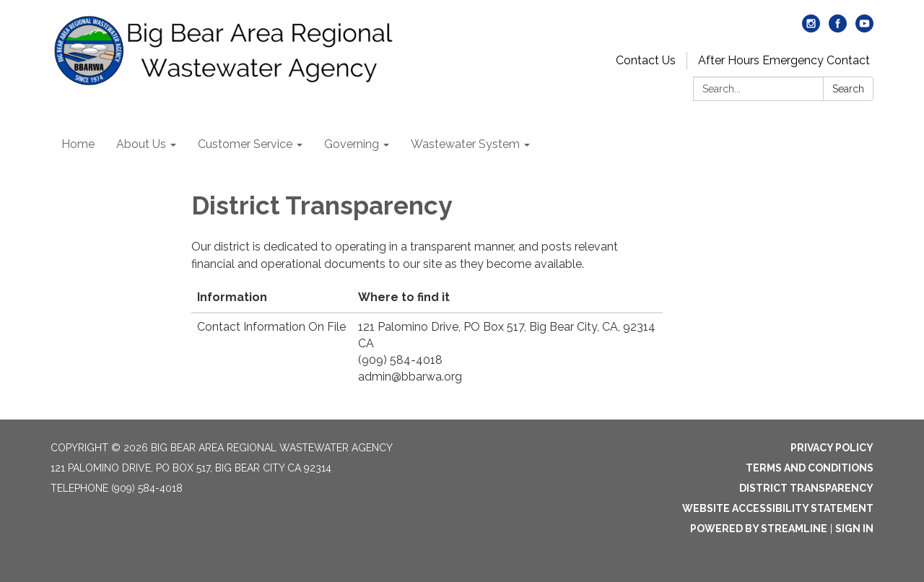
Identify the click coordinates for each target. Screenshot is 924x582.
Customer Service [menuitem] (245, 144)
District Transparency (806, 488)
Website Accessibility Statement (778, 508)
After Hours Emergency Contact (784, 60)
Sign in (854, 529)
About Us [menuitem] (141, 144)
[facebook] (838, 29)
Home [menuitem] (78, 144)
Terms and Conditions (810, 468)
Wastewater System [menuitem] (465, 144)
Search (848, 89)
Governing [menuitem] (352, 144)
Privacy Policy (832, 448)
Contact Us (646, 60)
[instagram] (811, 29)
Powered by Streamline (759, 529)
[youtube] (864, 29)
